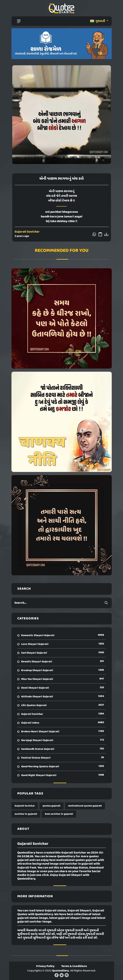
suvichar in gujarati (26, 814)
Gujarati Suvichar (27, 232)
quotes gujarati (51, 806)
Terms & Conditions (74, 966)
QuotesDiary (60, 971)
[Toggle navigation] (19, 21)
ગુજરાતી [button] (98, 21)
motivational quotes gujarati (85, 806)
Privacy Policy (45, 966)
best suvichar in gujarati (59, 814)
